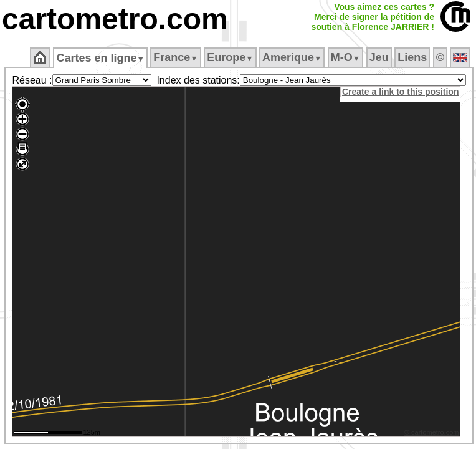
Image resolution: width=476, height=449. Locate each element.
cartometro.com (115, 19)
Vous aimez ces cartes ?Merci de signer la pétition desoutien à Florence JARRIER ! (373, 17)
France (175, 57)
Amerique (292, 57)
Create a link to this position (400, 92)
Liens (412, 57)
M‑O (345, 57)
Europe (230, 57)
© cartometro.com (432, 432)
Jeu (379, 57)
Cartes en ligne (100, 58)
